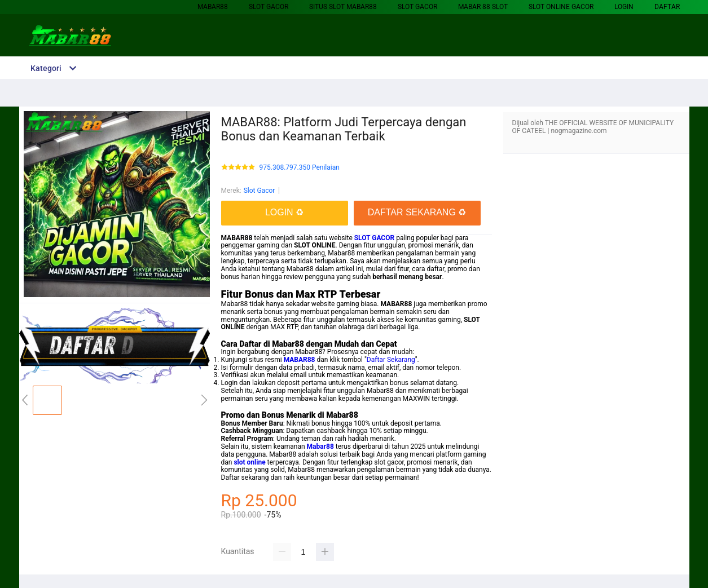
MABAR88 (213, 7)
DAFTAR (667, 7)
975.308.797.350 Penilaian (300, 168)
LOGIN (624, 7)
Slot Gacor (269, 7)
